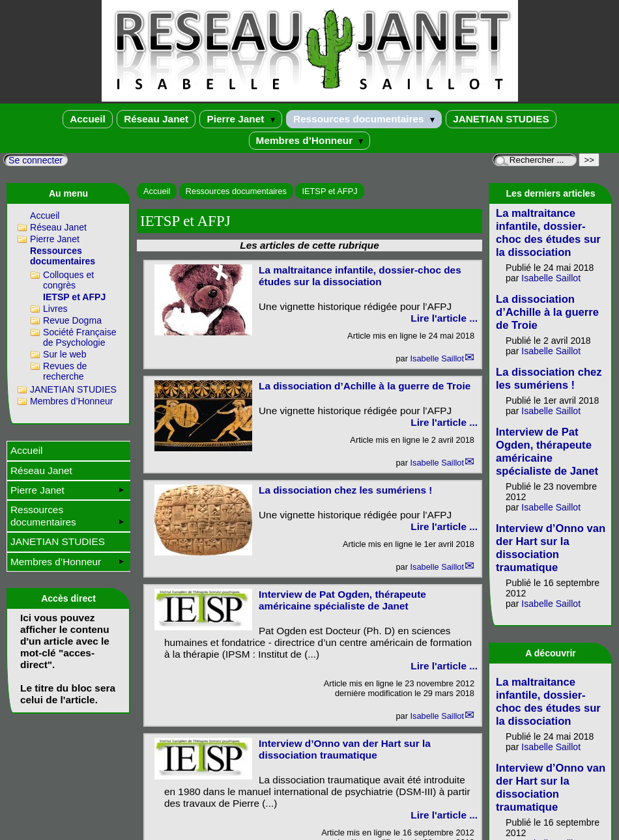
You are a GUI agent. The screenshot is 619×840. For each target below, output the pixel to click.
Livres (55, 309)
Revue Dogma (72, 320)
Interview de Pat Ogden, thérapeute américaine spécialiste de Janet (342, 600)
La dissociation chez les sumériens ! (345, 490)
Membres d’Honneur (310, 140)
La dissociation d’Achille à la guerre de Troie (365, 386)
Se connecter (36, 160)
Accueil (88, 119)
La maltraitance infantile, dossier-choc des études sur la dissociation (360, 276)
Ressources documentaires (364, 119)
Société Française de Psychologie (80, 337)
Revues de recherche (65, 371)
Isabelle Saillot (437, 358)
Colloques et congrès (68, 280)
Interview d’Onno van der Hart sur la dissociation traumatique (345, 749)
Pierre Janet (240, 119)
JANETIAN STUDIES (501, 119)
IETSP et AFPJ (329, 191)
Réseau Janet (156, 119)
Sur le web (65, 354)
